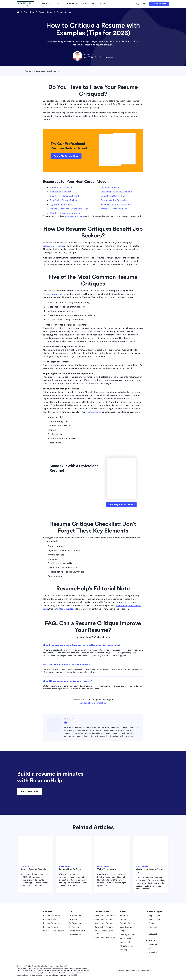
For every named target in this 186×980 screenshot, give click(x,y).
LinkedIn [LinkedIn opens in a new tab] (151, 952)
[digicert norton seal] (162, 971)
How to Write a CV (77, 931)
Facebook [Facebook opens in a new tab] (152, 944)
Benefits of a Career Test (62, 187)
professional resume (53, 246)
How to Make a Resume (53, 931)
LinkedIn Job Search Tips (113, 196)
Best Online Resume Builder (64, 200)
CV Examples (75, 923)
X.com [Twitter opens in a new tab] (150, 948)
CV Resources (75, 935)
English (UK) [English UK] (153, 919)
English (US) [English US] (153, 916)
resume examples (73, 216)
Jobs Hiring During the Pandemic (116, 192)
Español (151, 923)
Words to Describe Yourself (114, 209)
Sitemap (124, 950)
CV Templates (75, 916)
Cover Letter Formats (104, 927)
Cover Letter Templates (105, 916)
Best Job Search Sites (61, 192)
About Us (124, 916)
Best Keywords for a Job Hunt (64, 196)
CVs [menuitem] (59, 4)
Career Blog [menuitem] (90, 4)
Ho (66, 723)
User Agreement (127, 935)
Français (151, 927)
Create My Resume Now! (66, 156)
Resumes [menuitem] (47, 4)
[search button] (138, 4)
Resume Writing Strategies (114, 200)
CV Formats (74, 927)
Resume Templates (52, 916)
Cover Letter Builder (103, 919)
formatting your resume (55, 294)
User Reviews (126, 927)
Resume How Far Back (70, 869)
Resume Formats (51, 927)
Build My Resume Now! (121, 505)
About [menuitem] (104, 4)
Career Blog (29, 12)
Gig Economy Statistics (61, 204)
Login (144, 4)
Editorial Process (128, 923)
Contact (124, 919)
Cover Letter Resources (105, 937)
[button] (151, 934)
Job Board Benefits (110, 187)
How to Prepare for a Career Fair (66, 213)
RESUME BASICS (27, 866)
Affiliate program (128, 946)
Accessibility (126, 942)
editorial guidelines (66, 609)
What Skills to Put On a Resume (116, 204)
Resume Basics (46, 12)
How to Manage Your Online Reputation (69, 209)
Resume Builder (50, 919)
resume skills (92, 412)
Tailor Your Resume (107, 869)
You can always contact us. (93, 703)
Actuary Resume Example (33, 869)
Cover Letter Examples (104, 923)
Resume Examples (51, 923)
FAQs (122, 931)
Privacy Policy (126, 938)
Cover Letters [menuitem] (73, 4)
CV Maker (73, 919)
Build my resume (159, 4)
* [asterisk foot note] (61, 71)
